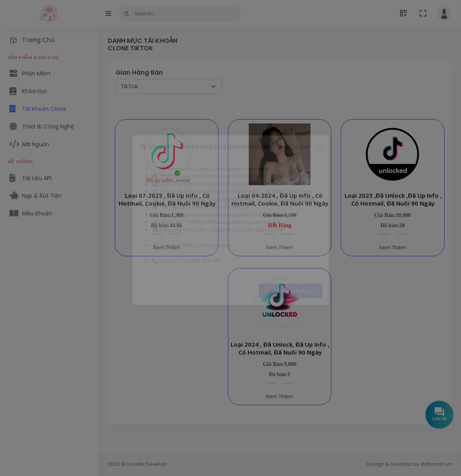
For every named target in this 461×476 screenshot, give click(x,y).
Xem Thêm (167, 247)
